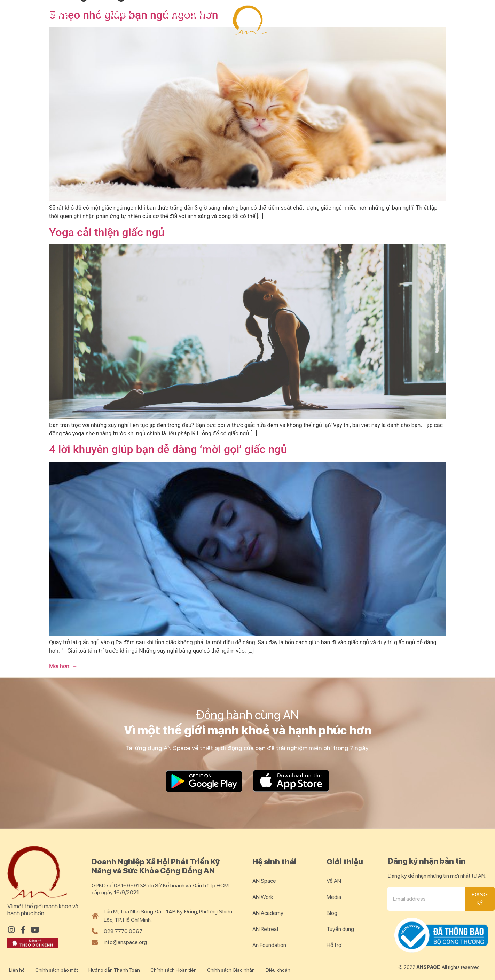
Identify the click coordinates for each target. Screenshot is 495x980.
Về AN (334, 881)
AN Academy (186, 15)
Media (334, 897)
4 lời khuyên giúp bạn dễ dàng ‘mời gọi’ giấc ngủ (168, 449)
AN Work (116, 15)
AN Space (51, 15)
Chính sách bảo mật (57, 970)
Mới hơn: (63, 666)
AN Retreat (311, 15)
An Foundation (269, 945)
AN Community (392, 15)
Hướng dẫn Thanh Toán (114, 970)
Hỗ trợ (334, 945)
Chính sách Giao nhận (231, 970)
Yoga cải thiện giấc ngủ (107, 232)
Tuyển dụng (340, 929)
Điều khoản (278, 970)
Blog (461, 15)
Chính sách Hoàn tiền (174, 970)
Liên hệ (17, 970)
